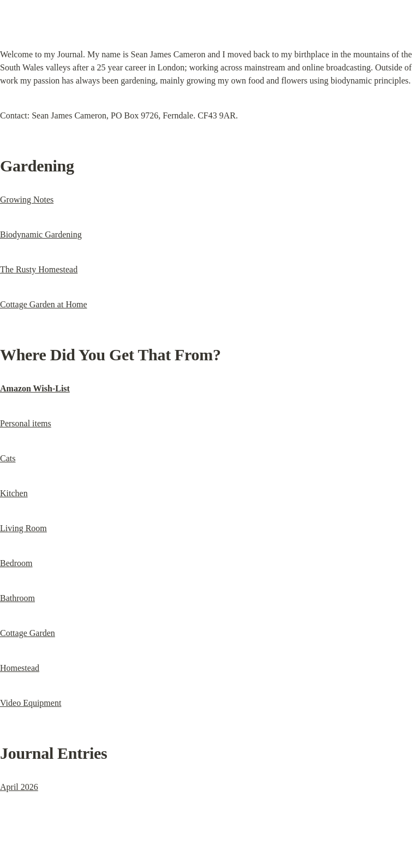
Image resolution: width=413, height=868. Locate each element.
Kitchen (14, 493)
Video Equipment (31, 703)
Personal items (26, 423)
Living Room (23, 528)
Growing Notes (27, 200)
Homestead (20, 668)
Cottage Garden (28, 633)
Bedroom (16, 563)
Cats (8, 458)
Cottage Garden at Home (44, 304)
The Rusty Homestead (39, 269)
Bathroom (17, 598)
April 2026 (19, 787)
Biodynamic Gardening (41, 234)
